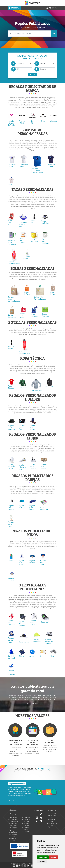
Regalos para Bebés (22, 563)
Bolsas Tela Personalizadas (40, 298)
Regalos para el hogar (11, 640)
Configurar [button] (42, 861)
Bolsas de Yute (52, 293)
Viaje (52, 656)
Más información (32, 704)
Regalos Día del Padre (22, 427)
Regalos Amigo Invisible (34, 622)
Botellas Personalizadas (32, 322)
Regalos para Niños (43, 563)
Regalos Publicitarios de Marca (33, 88)
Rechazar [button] (53, 857)
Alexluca (54, 121)
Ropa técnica (32, 358)
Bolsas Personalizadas (32, 268)
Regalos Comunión (12, 579)
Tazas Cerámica (45, 222)
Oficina (21, 656)
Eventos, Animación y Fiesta (49, 641)
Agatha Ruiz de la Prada (11, 123)
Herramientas (24, 642)
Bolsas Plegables (34, 315)
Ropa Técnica (11, 387)
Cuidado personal (11, 657)
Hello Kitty (32, 122)
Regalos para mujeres (33, 466)
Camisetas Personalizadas (33, 132)
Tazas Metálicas (34, 240)
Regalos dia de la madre (11, 466)
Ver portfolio (12, 801)
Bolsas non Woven (22, 316)
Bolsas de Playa (27, 293)
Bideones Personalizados (24, 352)
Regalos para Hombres (12, 427)
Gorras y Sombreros (37, 641)
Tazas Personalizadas (32, 189)
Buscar (32, 75)
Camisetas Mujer (24, 165)
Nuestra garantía (26, 824)
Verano (32, 656)
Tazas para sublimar (45, 241)
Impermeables (36, 390)
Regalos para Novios (32, 508)
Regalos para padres (32, 427)
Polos (10, 185)
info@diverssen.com (53, 827)
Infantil (11, 561)
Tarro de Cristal (27, 258)
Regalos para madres (44, 466)
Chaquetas (23, 387)
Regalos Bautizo (32, 562)
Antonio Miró (22, 122)
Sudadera (49, 387)
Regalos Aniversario (44, 508)
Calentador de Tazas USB (23, 224)
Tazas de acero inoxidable (12, 242)
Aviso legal (32, 863)
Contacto (27, 831)
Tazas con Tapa (10, 222)
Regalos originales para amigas (22, 468)
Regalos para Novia (11, 524)
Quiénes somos (26, 828)
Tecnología (45, 622)
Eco (41, 656)
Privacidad (25, 863)
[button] (15, 8)
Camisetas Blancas (12, 165)
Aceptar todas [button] (43, 857)
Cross (43, 121)
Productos (27, 818)
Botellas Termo (11, 347)
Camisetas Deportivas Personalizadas (37, 170)
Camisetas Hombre (51, 165)
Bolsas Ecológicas (12, 316)
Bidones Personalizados (14, 263)
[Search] (32, 34)
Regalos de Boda (22, 507)
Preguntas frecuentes (27, 821)
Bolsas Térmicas (45, 315)
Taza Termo (33, 221)
